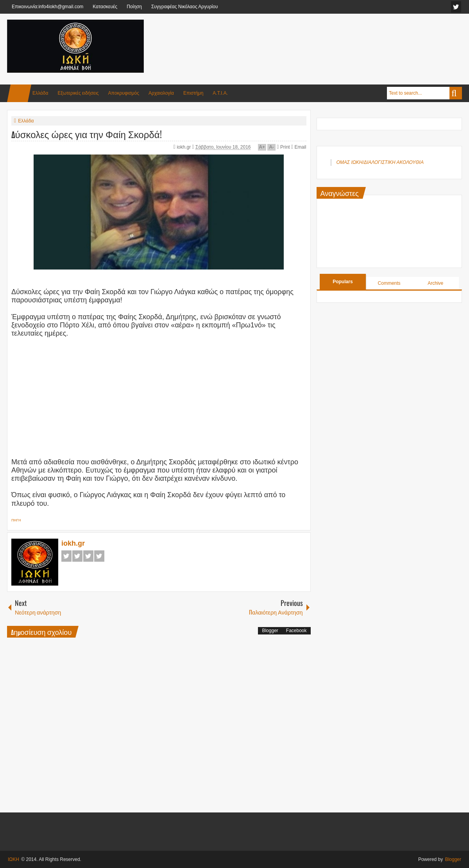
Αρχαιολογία (161, 93)
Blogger (270, 631)
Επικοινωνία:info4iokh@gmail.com (47, 7)
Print (284, 147)
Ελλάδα (40, 93)
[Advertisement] (320, 39)
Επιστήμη (193, 93)
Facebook (66, 556)
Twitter (77, 556)
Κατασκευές (105, 7)
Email (299, 147)
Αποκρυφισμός (124, 93)
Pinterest (99, 556)
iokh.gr (184, 147)
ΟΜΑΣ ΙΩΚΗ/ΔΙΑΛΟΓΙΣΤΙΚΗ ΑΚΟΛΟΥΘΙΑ (380, 162)
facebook (456, 7)
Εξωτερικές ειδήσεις (78, 93)
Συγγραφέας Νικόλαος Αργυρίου (185, 7)
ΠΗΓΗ (16, 520)
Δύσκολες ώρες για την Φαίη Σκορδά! (87, 134)
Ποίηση (134, 7)
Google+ (88, 556)
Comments (389, 283)
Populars (343, 282)
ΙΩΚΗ (13, 859)
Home (19, 93)
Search (456, 93)
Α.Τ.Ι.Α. (220, 93)
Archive (435, 283)
